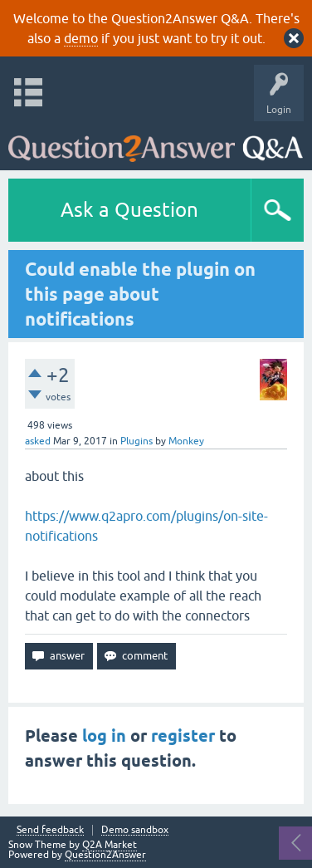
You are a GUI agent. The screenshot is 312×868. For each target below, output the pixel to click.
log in (104, 736)
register (183, 736)
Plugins (136, 441)
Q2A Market (110, 845)
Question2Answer (105, 855)
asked (38, 441)
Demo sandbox (135, 830)
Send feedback (50, 830)
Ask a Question (129, 210)
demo (81, 38)
